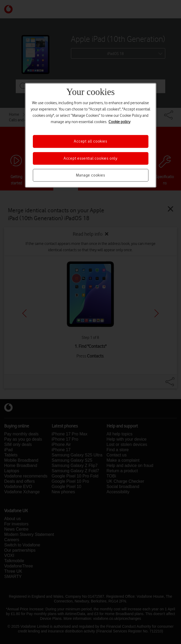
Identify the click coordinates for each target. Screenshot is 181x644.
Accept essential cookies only (90, 158)
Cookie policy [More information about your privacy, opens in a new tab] (119, 122)
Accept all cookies (90, 141)
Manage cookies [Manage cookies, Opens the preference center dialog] (90, 175)
